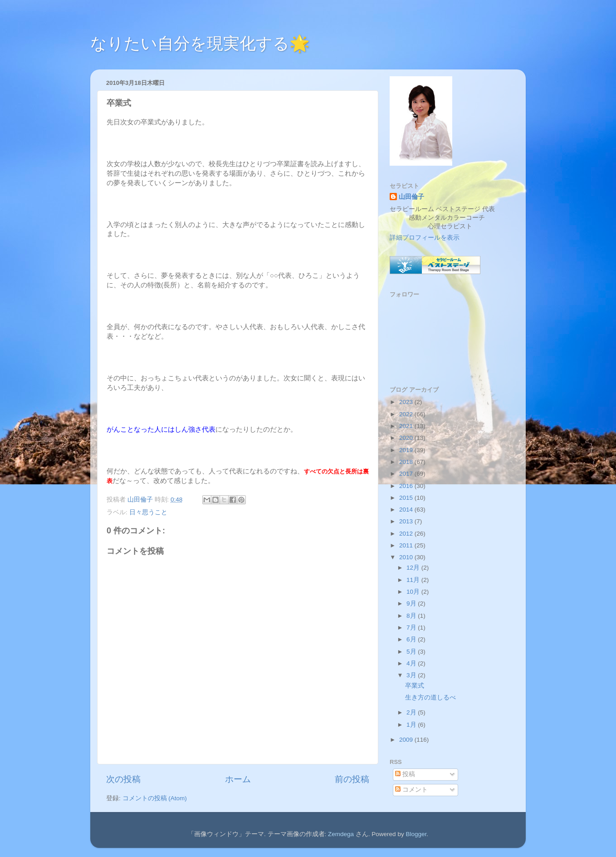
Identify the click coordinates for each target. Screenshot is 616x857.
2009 (407, 740)
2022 (407, 414)
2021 (407, 426)
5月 (412, 652)
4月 (412, 663)
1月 (412, 725)
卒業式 (415, 686)
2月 (412, 712)
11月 (414, 580)
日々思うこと (148, 512)
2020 (407, 438)
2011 (407, 545)
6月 (412, 639)
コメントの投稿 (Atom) (155, 798)
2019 (407, 450)
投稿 (405, 774)
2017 (407, 474)
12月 (414, 568)
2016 (407, 486)
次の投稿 (123, 779)
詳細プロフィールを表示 (425, 238)
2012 (407, 534)
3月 (412, 675)
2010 (407, 557)
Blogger (416, 834)
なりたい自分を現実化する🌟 (200, 43)
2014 (407, 510)
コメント (411, 790)
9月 (412, 603)
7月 (412, 628)
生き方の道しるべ (430, 697)
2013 (407, 521)
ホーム (238, 779)
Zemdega (341, 834)
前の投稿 (352, 779)
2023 (407, 402)
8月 (412, 616)
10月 (414, 592)
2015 (407, 498)
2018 (407, 462)
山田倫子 (411, 197)
